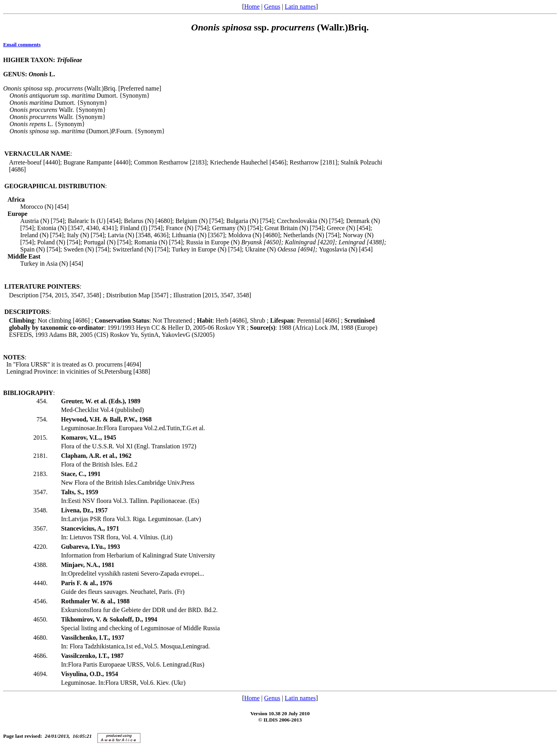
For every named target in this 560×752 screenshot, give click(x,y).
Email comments (22, 44)
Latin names (300, 7)
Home (252, 7)
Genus (272, 7)
